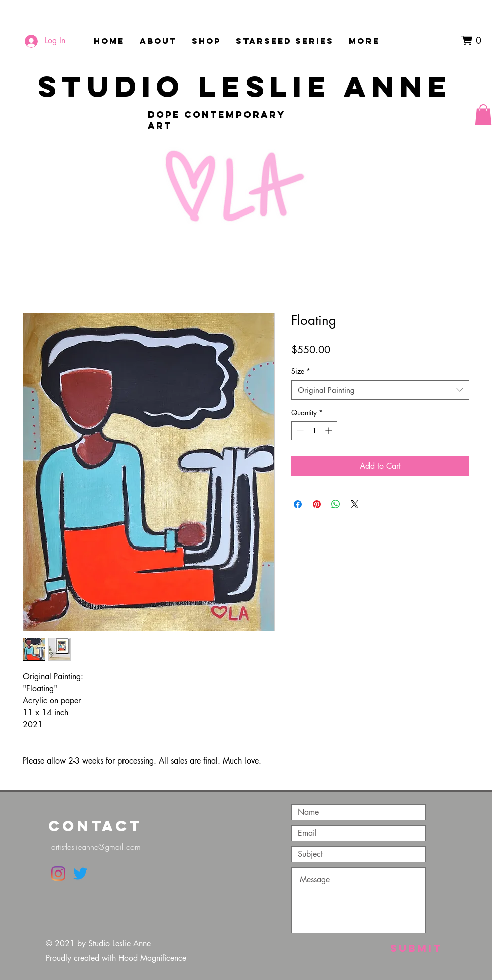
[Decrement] (299, 431)
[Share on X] (355, 504)
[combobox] (380, 390)
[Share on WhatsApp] (336, 504)
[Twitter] (80, 874)
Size (301, 371)
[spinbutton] (314, 431)
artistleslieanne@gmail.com (96, 847)
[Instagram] (58, 874)
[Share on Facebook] (298, 504)
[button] (474, 40)
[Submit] (416, 948)
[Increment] (330, 431)
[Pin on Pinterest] (317, 504)
